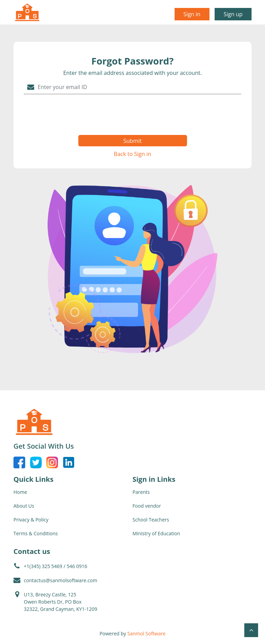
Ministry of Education (156, 533)
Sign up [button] (233, 14)
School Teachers (151, 520)
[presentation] (133, 115)
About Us (24, 506)
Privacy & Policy (31, 520)
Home (20, 492)
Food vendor (147, 506)
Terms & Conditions (36, 533)
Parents (141, 492)
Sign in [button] (192, 14)
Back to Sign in (132, 154)
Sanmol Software (146, 633)
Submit (133, 141)
